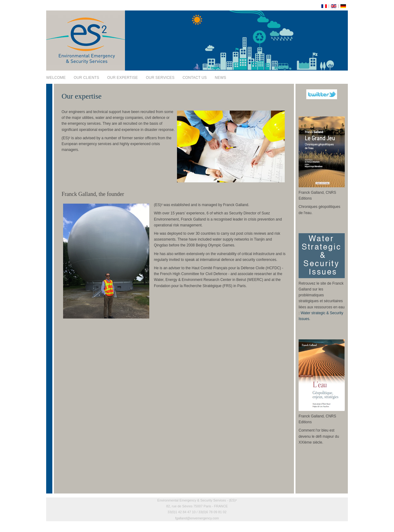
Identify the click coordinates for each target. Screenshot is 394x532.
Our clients (86, 78)
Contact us (195, 78)
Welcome (56, 78)
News (221, 78)
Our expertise (123, 78)
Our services (160, 78)
